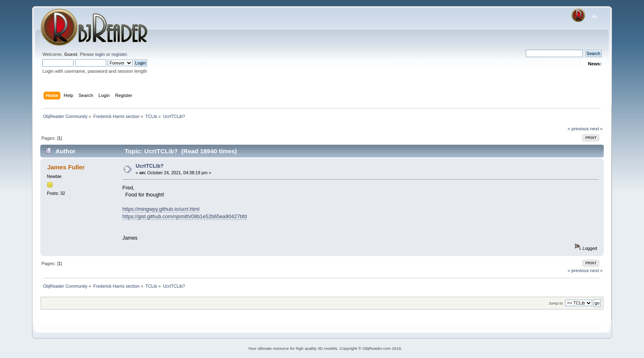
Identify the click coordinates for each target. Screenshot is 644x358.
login (100, 54)
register (119, 54)
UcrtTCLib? (149, 166)
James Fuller (66, 167)
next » (597, 129)
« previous (578, 129)
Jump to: (556, 303)
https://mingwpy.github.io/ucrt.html (161, 209)
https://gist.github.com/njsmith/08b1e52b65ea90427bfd (185, 217)
